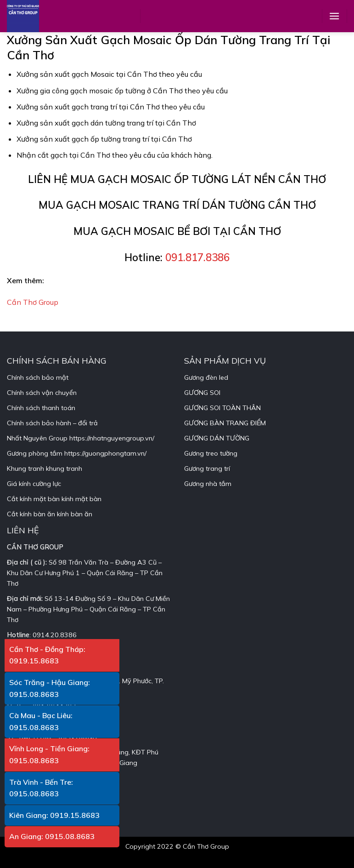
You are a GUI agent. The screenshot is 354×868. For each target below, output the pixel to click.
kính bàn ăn (75, 514)
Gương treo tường (211, 453)
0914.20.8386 (55, 635)
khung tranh (64, 468)
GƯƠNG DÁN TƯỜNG (217, 438)
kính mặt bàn (81, 499)
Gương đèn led (206, 377)
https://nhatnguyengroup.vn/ (112, 438)
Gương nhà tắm (208, 484)
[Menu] (334, 16)
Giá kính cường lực (34, 484)
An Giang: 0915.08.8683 (52, 836)
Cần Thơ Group (33, 302)
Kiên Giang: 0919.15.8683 (54, 815)
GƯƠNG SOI (202, 393)
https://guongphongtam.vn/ (105, 453)
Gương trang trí (207, 468)
